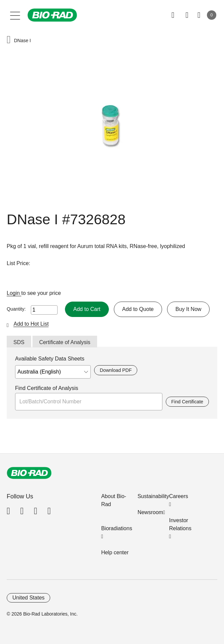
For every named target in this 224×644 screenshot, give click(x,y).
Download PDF (116, 370)
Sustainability (153, 496)
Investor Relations (180, 524)
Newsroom (150, 512)
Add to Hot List (31, 324)
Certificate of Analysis (65, 342)
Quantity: (16, 309)
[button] (9, 40)
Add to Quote (138, 309)
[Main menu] (15, 15)
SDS (19, 342)
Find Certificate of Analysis (47, 388)
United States (28, 598)
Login (14, 293)
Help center (115, 552)
